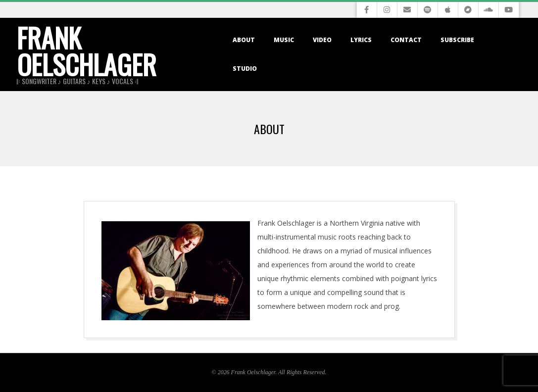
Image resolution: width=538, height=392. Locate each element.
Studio (245, 69)
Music (284, 40)
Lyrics (361, 40)
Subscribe (457, 40)
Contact (406, 40)
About (244, 40)
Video (322, 40)
